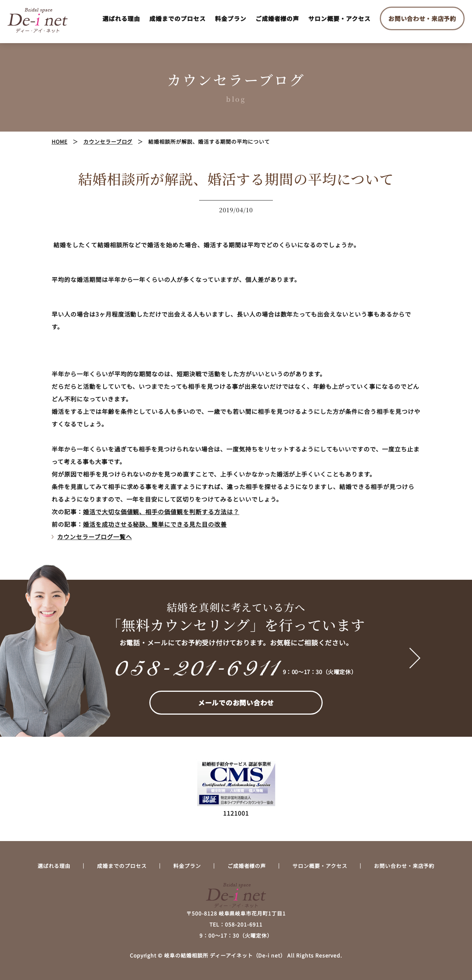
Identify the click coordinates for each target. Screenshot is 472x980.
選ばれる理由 (121, 18)
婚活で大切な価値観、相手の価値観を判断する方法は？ (161, 512)
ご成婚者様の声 (277, 18)
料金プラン (231, 18)
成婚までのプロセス (178, 18)
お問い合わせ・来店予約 (422, 18)
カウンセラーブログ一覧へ (95, 537)
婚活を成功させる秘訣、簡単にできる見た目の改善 (155, 524)
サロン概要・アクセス (339, 18)
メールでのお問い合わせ (236, 702)
